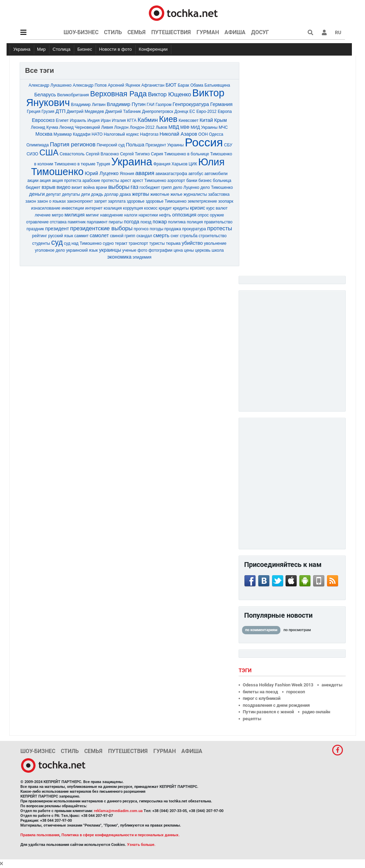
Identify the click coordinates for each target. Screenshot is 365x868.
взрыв (48, 187)
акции (33, 181)
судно (108, 243)
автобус (196, 174)
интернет (94, 208)
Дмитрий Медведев (85, 112)
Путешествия (171, 32)
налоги (131, 215)
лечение (42, 215)
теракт (121, 243)
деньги (37, 194)
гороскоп (296, 692)
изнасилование (46, 208)
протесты (220, 228)
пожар (160, 222)
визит (77, 187)
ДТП (61, 111)
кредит (165, 208)
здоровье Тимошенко (166, 201)
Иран (106, 120)
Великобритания (73, 95)
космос (151, 208)
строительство (213, 236)
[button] (324, 32)
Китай (206, 120)
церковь (203, 250)
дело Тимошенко (217, 187)
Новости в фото (116, 49)
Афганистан (153, 85)
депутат (53, 194)
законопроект (80, 201)
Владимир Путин (126, 104)
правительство (218, 222)
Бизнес (85, 49)
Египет (62, 120)
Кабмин (148, 120)
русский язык (60, 236)
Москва (44, 134)
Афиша (235, 32)
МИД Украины (204, 127)
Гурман (208, 32)
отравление (37, 222)
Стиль (113, 32)
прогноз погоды (148, 229)
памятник (77, 222)
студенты (41, 243)
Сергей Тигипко (135, 154)
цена (178, 250)
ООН (203, 134)
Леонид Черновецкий (80, 127)
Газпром (164, 105)
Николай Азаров (178, 134)
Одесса (216, 134)
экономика (119, 257)
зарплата (117, 201)
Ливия (107, 127)
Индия (93, 120)
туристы (157, 243)
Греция (34, 112)
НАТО (97, 134)
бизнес (205, 181)
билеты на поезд (260, 692)
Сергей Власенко (102, 154)
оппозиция (184, 215)
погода (132, 222)
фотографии (160, 250)
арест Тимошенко (149, 181)
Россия (204, 142)
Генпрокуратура (191, 104)
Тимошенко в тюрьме (75, 164)
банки (192, 181)
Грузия (48, 112)
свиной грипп (122, 236)
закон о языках (52, 201)
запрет (100, 201)
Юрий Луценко (102, 173)
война (89, 187)
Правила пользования (40, 835)
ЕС (193, 112)
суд (57, 242)
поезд (146, 222)
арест (126, 181)
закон (31, 201)
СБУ (228, 145)
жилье (176, 194)
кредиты (181, 208)
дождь (97, 194)
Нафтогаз (149, 134)
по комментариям (261, 630)
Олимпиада (37, 145)
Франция (162, 164)
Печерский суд (111, 145)
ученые (129, 250)
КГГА (132, 120)
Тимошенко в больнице (187, 154)
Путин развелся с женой (268, 712)
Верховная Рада (118, 94)
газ (135, 187)
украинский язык (82, 250)
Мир (41, 49)
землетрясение (203, 201)
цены (189, 250)
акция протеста (66, 181)
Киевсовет (188, 120)
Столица (61, 49)
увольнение (215, 243)
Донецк (181, 112)
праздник (35, 229)
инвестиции (73, 208)
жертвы (141, 194)
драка (125, 194)
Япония (127, 174)
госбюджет (150, 187)
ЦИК (193, 164)
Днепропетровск (157, 112)
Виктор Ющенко (169, 94)
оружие (217, 215)
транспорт (138, 243)
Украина (22, 49)
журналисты (195, 194)
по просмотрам (297, 630)
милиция (75, 215)
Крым (220, 120)
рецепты (252, 719)
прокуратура (194, 229)
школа (218, 250)
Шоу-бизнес (81, 32)
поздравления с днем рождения (276, 705)
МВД (174, 127)
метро (57, 215)
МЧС (223, 127)
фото (142, 250)
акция (45, 181)
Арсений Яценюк (124, 85)
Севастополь (72, 154)
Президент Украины (165, 145)
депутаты (71, 194)
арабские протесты (100, 181)
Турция (103, 164)
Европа (225, 112)
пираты (116, 222)
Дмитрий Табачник (123, 112)
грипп (167, 187)
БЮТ (171, 85)
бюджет (33, 187)
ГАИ (151, 105)
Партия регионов (73, 144)
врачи (102, 187)
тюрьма (173, 243)
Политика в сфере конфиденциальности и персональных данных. (121, 835)
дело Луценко (186, 187)
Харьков (180, 164)
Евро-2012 (206, 112)
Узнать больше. (141, 845)
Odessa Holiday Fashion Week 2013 (278, 685)
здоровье (136, 201)
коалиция (113, 208)
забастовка (219, 194)
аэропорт (176, 181)
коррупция (133, 208)
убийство (192, 243)
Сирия (157, 154)
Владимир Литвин (88, 105)
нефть (165, 215)
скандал (144, 236)
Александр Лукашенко (50, 85)
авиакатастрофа (171, 174)
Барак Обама (191, 85)
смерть (161, 235)
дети (85, 194)
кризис (198, 208)
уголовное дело (50, 250)
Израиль (78, 120)
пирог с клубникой (262, 698)
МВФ (185, 127)
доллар (111, 194)
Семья (137, 32)
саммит (81, 236)
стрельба (189, 236)
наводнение (112, 215)
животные (160, 194)
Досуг (260, 32)
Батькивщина (217, 85)
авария (145, 173)
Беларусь (45, 95)
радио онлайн (316, 712)
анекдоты (332, 685)
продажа (173, 229)
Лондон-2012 (142, 127)
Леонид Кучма (44, 127)
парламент (97, 222)
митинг (93, 215)
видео (64, 187)
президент (57, 229)
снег (175, 236)
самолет (99, 235)
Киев (168, 119)
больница (222, 181)
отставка (58, 222)
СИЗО (32, 154)
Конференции (153, 49)
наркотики (148, 215)
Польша (135, 145)
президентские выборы (101, 228)
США (49, 152)
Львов (161, 127)
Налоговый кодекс (121, 134)
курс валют (217, 208)
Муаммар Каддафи (72, 134)
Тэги (246, 671)
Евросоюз (43, 120)
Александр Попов (90, 85)
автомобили (216, 174)
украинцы (110, 250)
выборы (119, 187)
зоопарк (226, 201)
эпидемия (142, 257)
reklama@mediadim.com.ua (118, 811)
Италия (119, 120)
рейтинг (40, 236)
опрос (203, 215)
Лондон (121, 127)
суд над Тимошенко (83, 243)
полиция (195, 222)
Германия (222, 104)
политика (177, 222)
